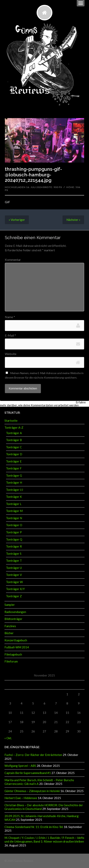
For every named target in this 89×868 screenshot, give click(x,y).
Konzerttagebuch (16, 640)
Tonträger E (14, 461)
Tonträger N (14, 518)
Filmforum (11, 661)
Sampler (10, 605)
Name (10, 317)
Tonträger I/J (15, 490)
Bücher (9, 633)
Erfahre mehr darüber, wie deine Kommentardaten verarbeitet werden (43, 404)
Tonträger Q (14, 539)
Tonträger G (14, 475)
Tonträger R (14, 546)
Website (11, 354)
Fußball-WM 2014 (17, 647)
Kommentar (13, 260)
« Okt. (8, 738)
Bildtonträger (13, 619)
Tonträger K (14, 497)
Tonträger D (14, 454)
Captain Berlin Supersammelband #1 (28, 773)
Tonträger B (14, 440)
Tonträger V (14, 575)
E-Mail (10, 335)
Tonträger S (14, 554)
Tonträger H (14, 482)
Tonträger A (14, 433)
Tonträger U (14, 568)
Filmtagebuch (13, 654)
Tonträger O (14, 525)
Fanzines (10, 626)
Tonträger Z (14, 596)
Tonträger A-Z (14, 427)
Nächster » (73, 220)
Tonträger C (14, 447)
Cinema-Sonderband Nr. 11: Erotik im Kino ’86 (34, 827)
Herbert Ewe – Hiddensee (21, 798)
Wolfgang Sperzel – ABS (20, 766)
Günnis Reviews (24, 861)
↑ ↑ (83, 861)
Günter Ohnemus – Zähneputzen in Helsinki (32, 791)
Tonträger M (14, 511)
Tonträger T (14, 561)
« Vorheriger (17, 220)
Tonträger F (14, 468)
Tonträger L (14, 504)
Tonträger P (14, 532)
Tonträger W (14, 582)
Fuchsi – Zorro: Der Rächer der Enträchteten (33, 755)
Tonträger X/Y (15, 589)
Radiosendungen (15, 612)
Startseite (11, 421)
